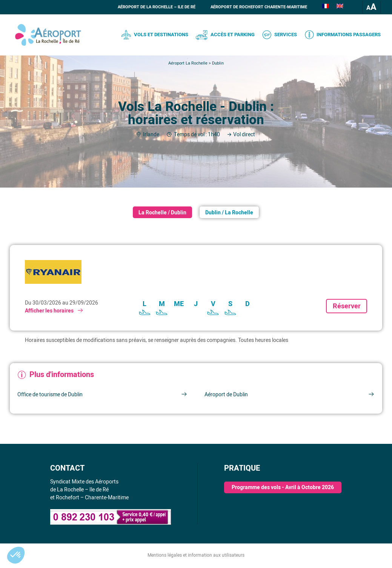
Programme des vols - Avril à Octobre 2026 (283, 487)
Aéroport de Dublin (290, 395)
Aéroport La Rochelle (188, 63)
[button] (16, 555)
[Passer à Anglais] (340, 7)
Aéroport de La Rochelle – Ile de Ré (157, 7)
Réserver (347, 306)
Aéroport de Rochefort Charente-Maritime (259, 7)
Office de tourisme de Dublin (102, 395)
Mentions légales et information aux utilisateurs (196, 555)
